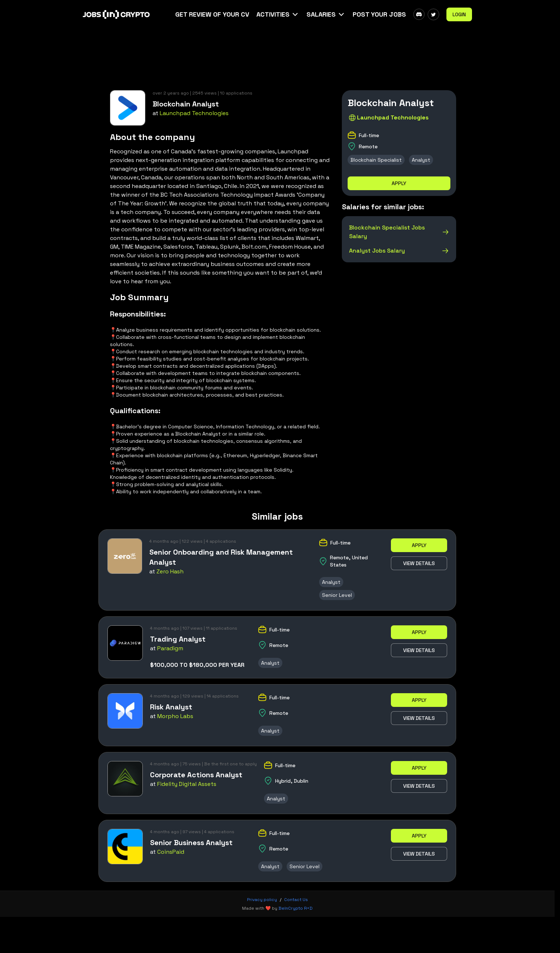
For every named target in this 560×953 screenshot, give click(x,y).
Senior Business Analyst (191, 843)
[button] (278, 14)
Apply (399, 183)
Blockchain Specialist (376, 160)
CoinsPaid (171, 852)
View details (419, 563)
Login (459, 14)
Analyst (421, 160)
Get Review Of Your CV (212, 14)
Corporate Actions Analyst (196, 775)
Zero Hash (170, 571)
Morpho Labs (175, 716)
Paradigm (170, 648)
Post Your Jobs (379, 14)
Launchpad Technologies (194, 113)
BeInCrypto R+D (296, 908)
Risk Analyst (171, 707)
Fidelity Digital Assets (187, 784)
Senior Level (337, 595)
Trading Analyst (178, 639)
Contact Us (296, 900)
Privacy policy (262, 900)
